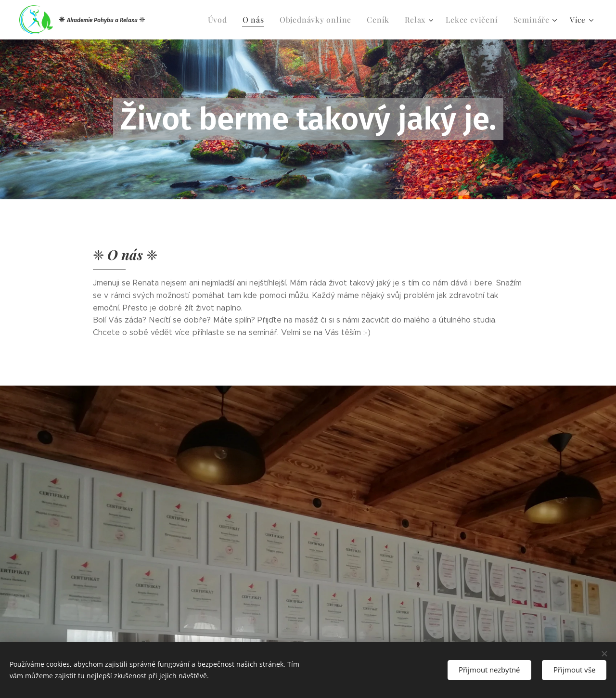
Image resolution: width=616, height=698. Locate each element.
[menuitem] (232, 20)
